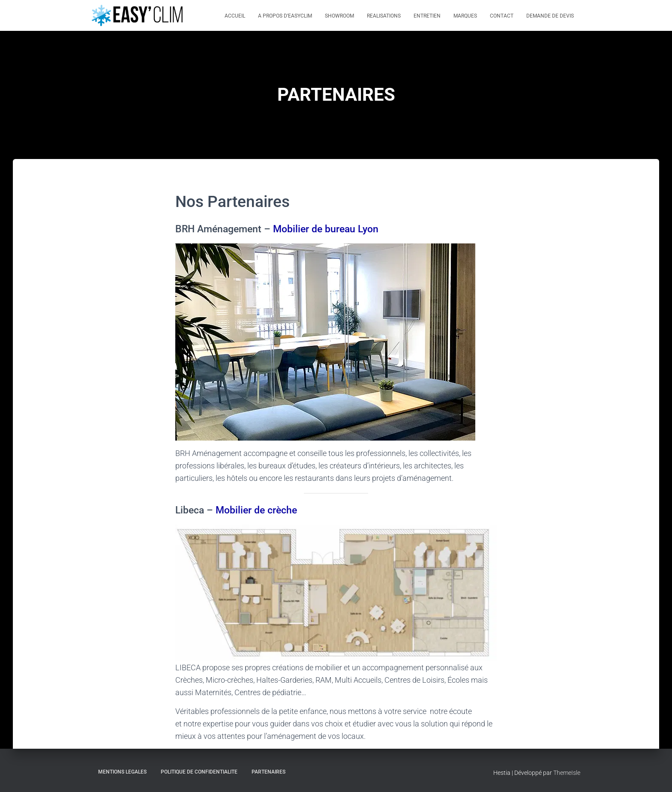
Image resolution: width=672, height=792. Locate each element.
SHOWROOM (339, 16)
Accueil (235, 16)
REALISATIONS (384, 16)
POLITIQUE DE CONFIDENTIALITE (199, 772)
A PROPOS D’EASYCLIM (285, 16)
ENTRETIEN (427, 16)
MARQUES (465, 16)
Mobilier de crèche (256, 510)
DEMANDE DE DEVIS (550, 16)
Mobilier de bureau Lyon (326, 229)
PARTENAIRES (268, 772)
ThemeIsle (567, 773)
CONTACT (502, 16)
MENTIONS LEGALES (122, 772)
